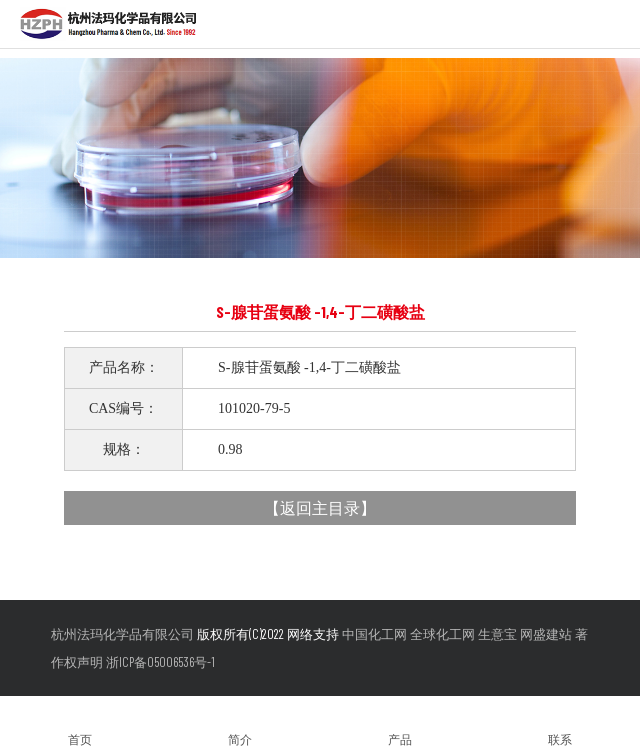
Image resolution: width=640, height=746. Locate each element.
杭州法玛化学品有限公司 (122, 634)
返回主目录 (320, 507)
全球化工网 (442, 634)
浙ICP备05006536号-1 (160, 662)
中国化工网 (374, 634)
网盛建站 (546, 634)
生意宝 (497, 634)
